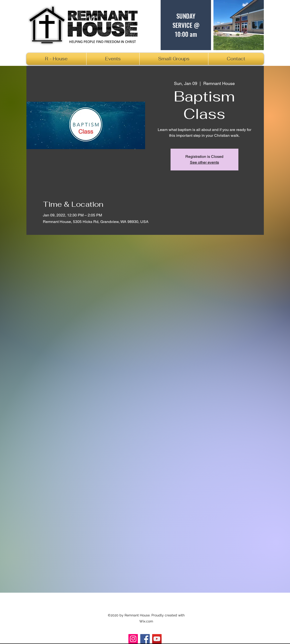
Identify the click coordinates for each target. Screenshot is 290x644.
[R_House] (157, 639)
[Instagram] (133, 639)
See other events (204, 162)
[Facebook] (145, 639)
